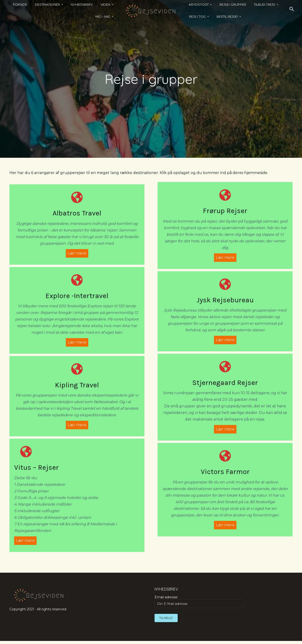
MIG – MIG (103, 16)
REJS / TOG (197, 16)
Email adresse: (199, 604)
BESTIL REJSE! (227, 16)
